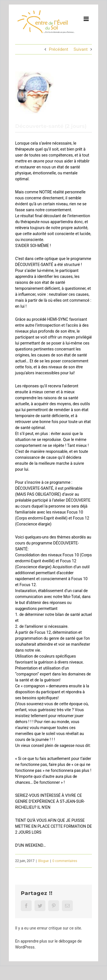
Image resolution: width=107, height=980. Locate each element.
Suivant (81, 49)
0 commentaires (65, 861)
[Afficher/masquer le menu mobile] (87, 19)
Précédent (58, 49)
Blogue (44, 861)
